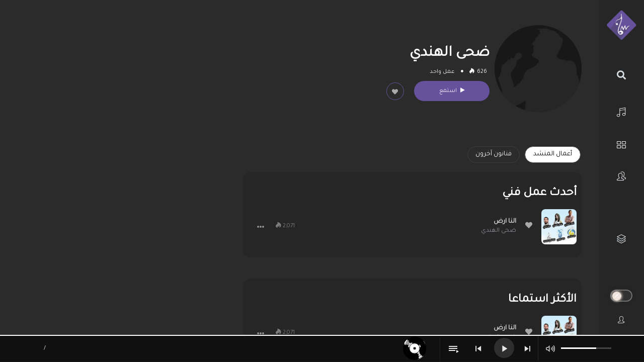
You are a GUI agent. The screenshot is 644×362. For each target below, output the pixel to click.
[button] (261, 227)
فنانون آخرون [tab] (494, 154)
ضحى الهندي (499, 231)
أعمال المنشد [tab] (553, 154)
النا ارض (505, 222)
